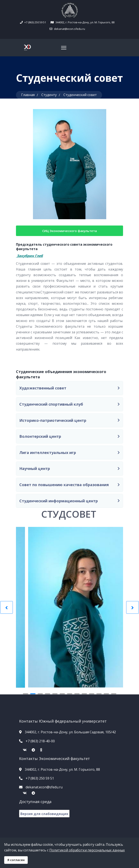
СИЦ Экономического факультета (69, 231)
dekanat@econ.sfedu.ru (69, 29)
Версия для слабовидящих (44, 814)
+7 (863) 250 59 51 (35, 22)
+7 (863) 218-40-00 (40, 741)
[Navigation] (64, 48)
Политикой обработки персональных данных (87, 850)
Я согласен (16, 860)
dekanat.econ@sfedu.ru (44, 787)
